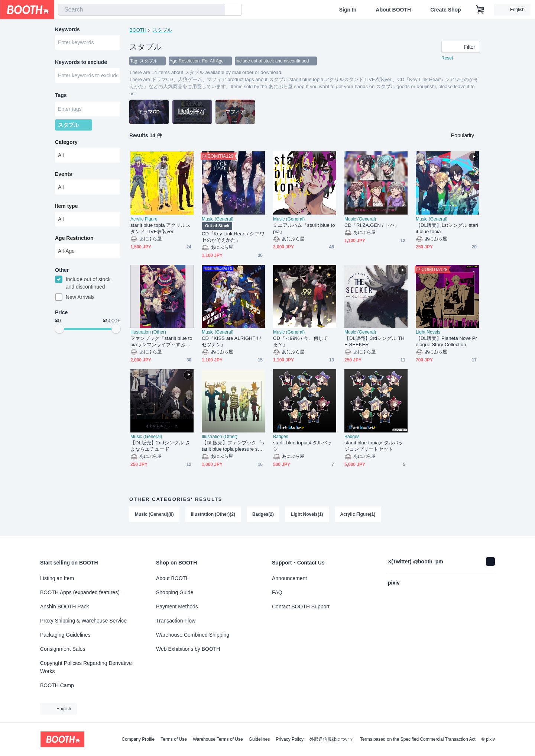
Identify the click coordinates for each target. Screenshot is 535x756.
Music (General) (218, 219)
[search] (218, 10)
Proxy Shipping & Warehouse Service (83, 621)
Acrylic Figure (144, 219)
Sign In (348, 10)
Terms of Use (174, 739)
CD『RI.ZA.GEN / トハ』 (372, 225)
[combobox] (142, 10)
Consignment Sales (63, 649)
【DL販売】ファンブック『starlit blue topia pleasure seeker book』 (233, 446)
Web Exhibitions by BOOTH (188, 649)
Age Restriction (74, 238)
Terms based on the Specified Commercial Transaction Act (418, 739)
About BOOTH (393, 10)
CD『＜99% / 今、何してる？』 (301, 341)
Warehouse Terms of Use (218, 739)
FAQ (277, 592)
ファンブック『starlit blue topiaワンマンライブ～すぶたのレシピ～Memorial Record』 (161, 342)
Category (66, 142)
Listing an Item (57, 578)
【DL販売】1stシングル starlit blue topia (447, 228)
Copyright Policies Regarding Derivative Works (86, 667)
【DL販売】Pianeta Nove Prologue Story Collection (446, 341)
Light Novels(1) (307, 514)
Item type (66, 206)
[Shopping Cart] (480, 10)
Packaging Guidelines (65, 635)
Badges (281, 437)
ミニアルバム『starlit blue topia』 (304, 228)
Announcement (289, 578)
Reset (447, 58)
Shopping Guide (175, 592)
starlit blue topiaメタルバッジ (302, 446)
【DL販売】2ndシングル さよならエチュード (160, 446)
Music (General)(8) (154, 514)
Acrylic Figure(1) (358, 514)
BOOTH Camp (57, 685)
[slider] (59, 329)
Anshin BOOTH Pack (65, 607)
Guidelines (260, 739)
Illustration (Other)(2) (213, 514)
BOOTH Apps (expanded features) (80, 592)
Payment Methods (177, 607)
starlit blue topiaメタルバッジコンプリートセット (374, 446)
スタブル (162, 30)
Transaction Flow (176, 621)
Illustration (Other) (148, 332)
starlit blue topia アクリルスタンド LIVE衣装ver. (160, 228)
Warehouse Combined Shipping (193, 635)
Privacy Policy (290, 739)
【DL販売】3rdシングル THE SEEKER (374, 341)
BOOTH (138, 30)
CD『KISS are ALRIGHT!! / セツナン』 (231, 341)
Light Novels (428, 332)
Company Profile (138, 739)
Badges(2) (263, 514)
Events (64, 174)
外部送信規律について (332, 739)
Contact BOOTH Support (301, 607)
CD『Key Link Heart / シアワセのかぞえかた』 (233, 237)
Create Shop (445, 10)
